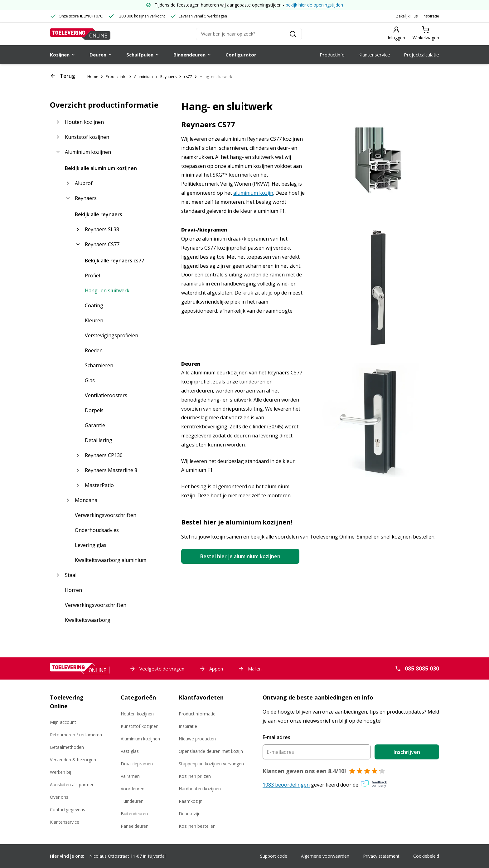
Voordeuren (133, 789)
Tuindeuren (132, 801)
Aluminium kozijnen (140, 739)
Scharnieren (99, 365)
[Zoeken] (249, 34)
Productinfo (116, 77)
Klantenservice (65, 822)
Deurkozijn (190, 814)
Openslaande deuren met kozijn (211, 751)
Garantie (95, 425)
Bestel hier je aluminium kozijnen (240, 556)
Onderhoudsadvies (97, 530)
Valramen (130, 776)
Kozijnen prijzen (195, 776)
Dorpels (94, 410)
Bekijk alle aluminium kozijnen (101, 168)
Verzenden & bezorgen (73, 760)
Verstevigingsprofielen (111, 335)
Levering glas (91, 545)
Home (93, 77)
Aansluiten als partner (72, 785)
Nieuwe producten (197, 739)
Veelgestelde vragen (157, 669)
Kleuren (94, 320)
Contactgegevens (68, 809)
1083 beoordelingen (286, 785)
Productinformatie (197, 714)
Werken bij (61, 772)
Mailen (250, 669)
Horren (73, 590)
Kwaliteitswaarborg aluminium (111, 560)
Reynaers (168, 77)
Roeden (94, 350)
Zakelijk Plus (407, 16)
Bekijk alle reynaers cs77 (114, 261)
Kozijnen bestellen (197, 826)
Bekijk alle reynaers (99, 214)
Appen (211, 669)
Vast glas (130, 751)
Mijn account (63, 722)
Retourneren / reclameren (76, 735)
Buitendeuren (134, 814)
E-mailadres (276, 737)
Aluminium (143, 77)
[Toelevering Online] (80, 34)
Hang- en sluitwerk (216, 77)
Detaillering (99, 440)
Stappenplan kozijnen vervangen (211, 764)
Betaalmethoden (67, 747)
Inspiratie (431, 16)
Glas (90, 380)
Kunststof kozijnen (140, 726)
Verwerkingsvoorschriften (106, 515)
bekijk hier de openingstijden (314, 5)
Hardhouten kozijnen (200, 789)
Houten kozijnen (137, 714)
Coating (94, 305)
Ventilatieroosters (106, 395)
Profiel (92, 276)
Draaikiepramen (137, 764)
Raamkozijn (191, 801)
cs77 (188, 77)
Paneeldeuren (135, 826)
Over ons (59, 797)
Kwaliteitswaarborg (88, 620)
